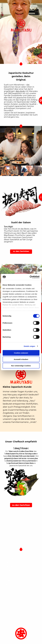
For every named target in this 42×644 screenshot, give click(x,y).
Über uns (10, 588)
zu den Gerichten (21, 251)
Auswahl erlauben (21, 359)
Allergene (10, 566)
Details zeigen (29, 346)
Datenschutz (12, 562)
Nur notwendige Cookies (21, 366)
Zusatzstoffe (11, 570)
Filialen (8, 580)
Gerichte (9, 584)
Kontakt (9, 592)
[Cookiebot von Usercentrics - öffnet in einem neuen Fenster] (30, 277)
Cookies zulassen (21, 353)
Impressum (11, 558)
